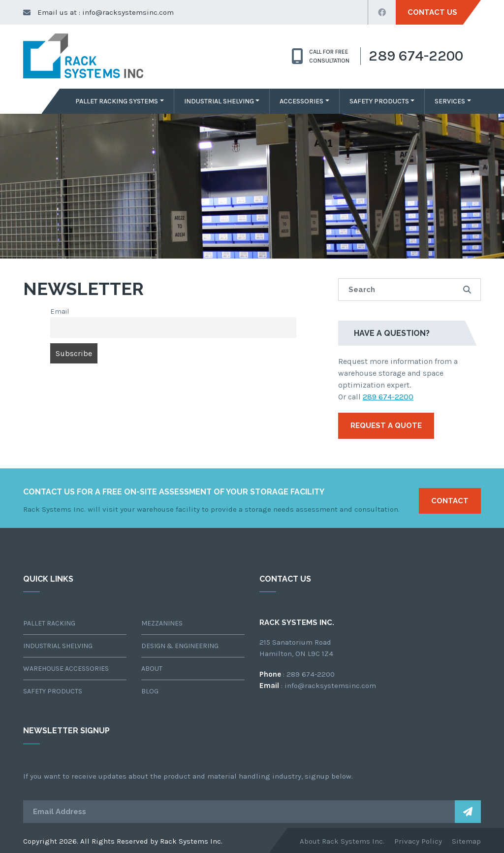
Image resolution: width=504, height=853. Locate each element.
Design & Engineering (180, 646)
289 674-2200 (388, 397)
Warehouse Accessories (66, 669)
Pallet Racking (49, 623)
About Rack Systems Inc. (342, 841)
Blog (150, 691)
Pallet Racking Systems (117, 101)
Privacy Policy (418, 841)
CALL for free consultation (320, 56)
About (152, 669)
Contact (450, 501)
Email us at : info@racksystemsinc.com (98, 12)
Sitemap (466, 841)
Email (60, 312)
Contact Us (432, 12)
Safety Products (379, 101)
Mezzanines (162, 623)
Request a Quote (386, 426)
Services (450, 101)
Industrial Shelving (219, 101)
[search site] (409, 290)
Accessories (301, 101)
